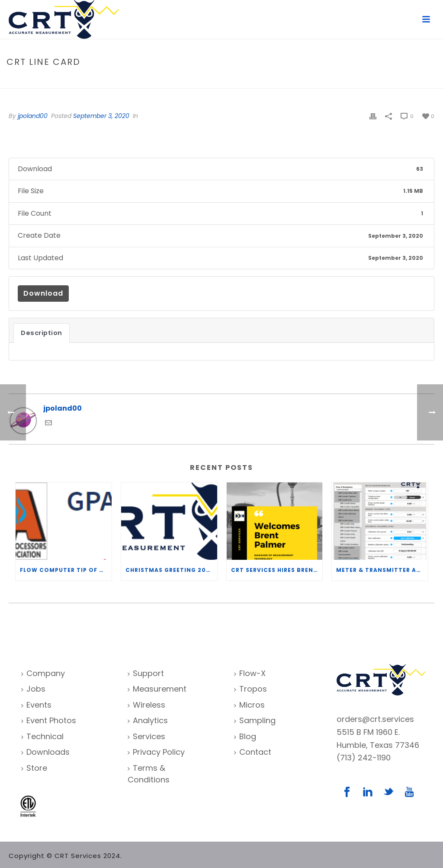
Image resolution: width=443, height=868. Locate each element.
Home (361, 80)
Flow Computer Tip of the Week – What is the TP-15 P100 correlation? (66, 570)
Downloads (45, 752)
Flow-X (250, 673)
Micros (249, 705)
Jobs (33, 689)
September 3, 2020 (101, 116)
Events (36, 705)
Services (146, 736)
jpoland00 (33, 116)
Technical (42, 736)
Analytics (148, 720)
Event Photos (49, 720)
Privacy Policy (156, 752)
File (379, 80)
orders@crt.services (375, 719)
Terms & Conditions (149, 774)
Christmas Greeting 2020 (170, 570)
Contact (253, 752)
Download (43, 293)
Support (146, 673)
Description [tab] (42, 333)
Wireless (146, 705)
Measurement (157, 689)
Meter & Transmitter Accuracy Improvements (382, 570)
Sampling (255, 720)
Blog (245, 736)
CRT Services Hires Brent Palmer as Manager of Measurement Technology (277, 570)
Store (34, 768)
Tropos (250, 689)
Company (43, 673)
